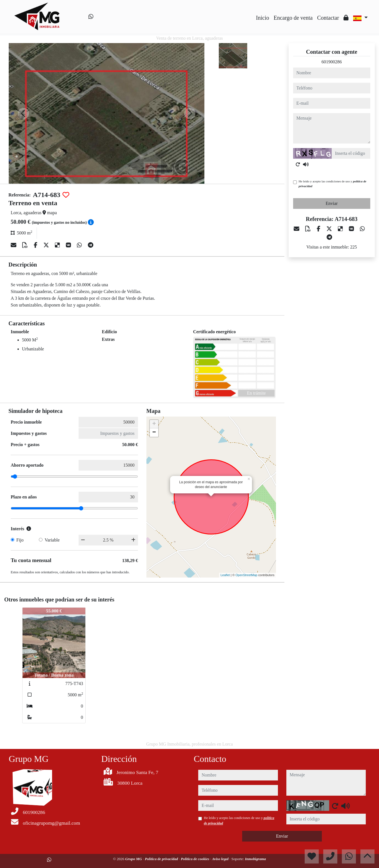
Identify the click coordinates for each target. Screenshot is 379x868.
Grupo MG (134, 859)
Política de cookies (195, 859)
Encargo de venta (293, 18)
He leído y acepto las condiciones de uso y (333, 184)
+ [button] (154, 424)
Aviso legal (221, 859)
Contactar (328, 18)
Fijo (20, 540)
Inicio (263, 18)
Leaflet (225, 575)
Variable (52, 540)
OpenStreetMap (246, 575)
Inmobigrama (256, 859)
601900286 (332, 62)
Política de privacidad (162, 859)
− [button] (154, 433)
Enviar (332, 203)
